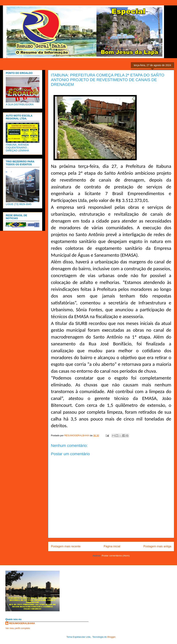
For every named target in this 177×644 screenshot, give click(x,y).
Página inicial (112, 546)
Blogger (111, 637)
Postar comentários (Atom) (116, 556)
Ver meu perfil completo (18, 628)
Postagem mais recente (66, 546)
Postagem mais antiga (157, 546)
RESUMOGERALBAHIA (22, 623)
